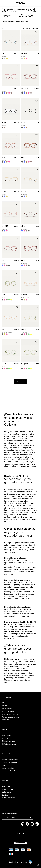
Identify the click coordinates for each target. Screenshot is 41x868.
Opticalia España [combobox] (9, 817)
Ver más (20, 381)
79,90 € (36, 88)
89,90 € (17, 54)
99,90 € (36, 226)
